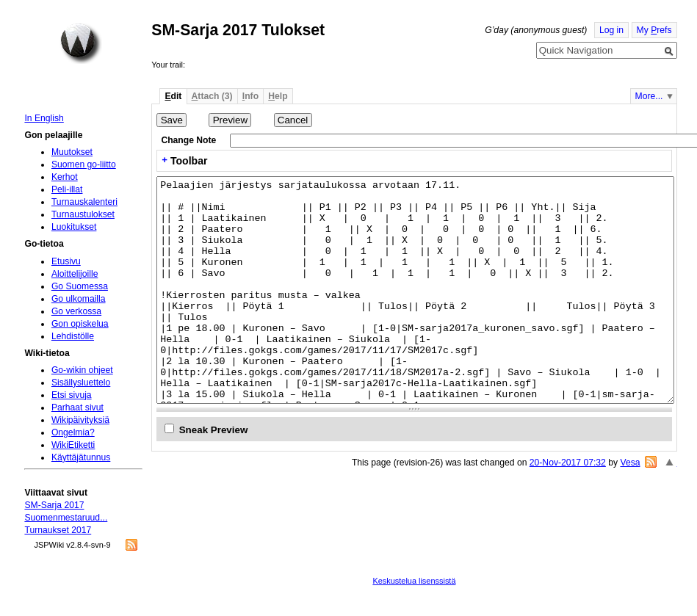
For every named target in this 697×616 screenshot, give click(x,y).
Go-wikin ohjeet (82, 370)
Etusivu (66, 261)
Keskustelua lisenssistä (414, 581)
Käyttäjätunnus (81, 457)
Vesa (630, 463)
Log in (611, 30)
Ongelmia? (73, 432)
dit (173, 96)
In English (44, 118)
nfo (250, 96)
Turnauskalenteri (84, 202)
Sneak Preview (214, 430)
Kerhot (65, 177)
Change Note (188, 140)
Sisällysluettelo (81, 383)
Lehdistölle (73, 336)
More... (649, 96)
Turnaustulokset (83, 214)
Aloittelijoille (75, 274)
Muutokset (72, 152)
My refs (654, 30)
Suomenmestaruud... (66, 518)
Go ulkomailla (79, 299)
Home (81, 43)
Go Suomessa (80, 286)
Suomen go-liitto (84, 164)
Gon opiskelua (80, 324)
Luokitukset (74, 227)
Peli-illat (67, 189)
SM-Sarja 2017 (54, 505)
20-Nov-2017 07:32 (568, 463)
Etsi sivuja (72, 395)
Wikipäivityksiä (80, 420)
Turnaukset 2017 (58, 530)
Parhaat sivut (77, 407)
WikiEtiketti (73, 445)
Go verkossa (76, 311)
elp (278, 96)
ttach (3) (212, 96)
